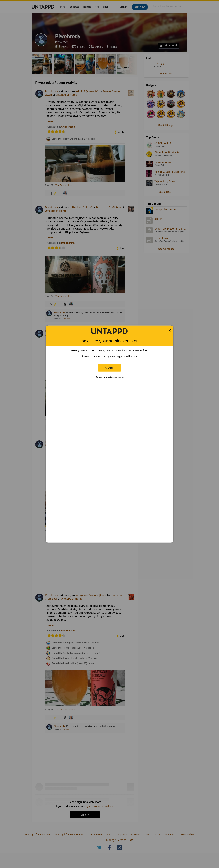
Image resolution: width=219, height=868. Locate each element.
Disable (109, 368)
